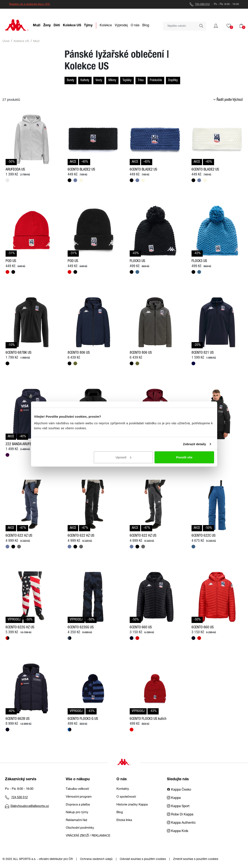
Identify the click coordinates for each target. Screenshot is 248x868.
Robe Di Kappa (180, 815)
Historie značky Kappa (132, 805)
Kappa (174, 798)
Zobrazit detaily (194, 444)
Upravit (123, 457)
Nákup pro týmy (77, 812)
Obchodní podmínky (80, 828)
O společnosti (126, 797)
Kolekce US (21, 41)
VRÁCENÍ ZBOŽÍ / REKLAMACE (88, 836)
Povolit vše (184, 457)
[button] (216, 26)
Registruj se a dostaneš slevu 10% (30, 4)
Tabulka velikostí (77, 789)
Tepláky (127, 81)
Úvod (6, 41)
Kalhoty (85, 81)
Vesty (99, 81)
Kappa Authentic (181, 823)
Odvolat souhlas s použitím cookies (143, 859)
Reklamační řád (76, 820)
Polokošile (156, 81)
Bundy (71, 81)
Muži (36, 41)
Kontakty (123, 789)
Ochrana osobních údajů (96, 859)
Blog (120, 812)
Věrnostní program (79, 797)
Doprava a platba (78, 805)
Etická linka (124, 820)
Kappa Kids (178, 831)
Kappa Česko (179, 790)
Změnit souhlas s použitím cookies (196, 859)
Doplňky (173, 81)
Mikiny (112, 81)
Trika (141, 81)
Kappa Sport (178, 807)
